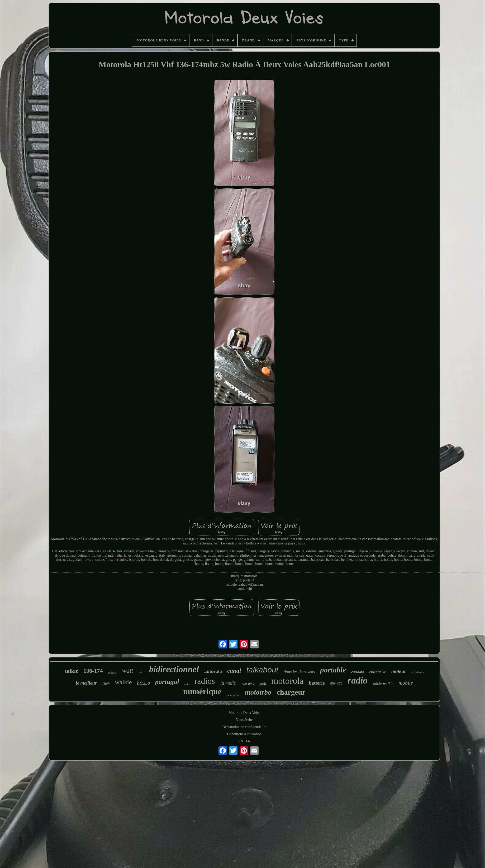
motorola (287, 681)
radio (358, 680)
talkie (72, 671)
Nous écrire (244, 720)
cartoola (357, 672)
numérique (203, 692)
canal (234, 671)
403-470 (336, 684)
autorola (213, 672)
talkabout (262, 670)
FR (248, 741)
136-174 (93, 671)
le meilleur (86, 683)
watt (128, 670)
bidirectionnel (174, 669)
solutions (418, 672)
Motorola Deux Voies (244, 713)
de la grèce (233, 695)
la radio (228, 683)
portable (333, 670)
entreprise (378, 672)
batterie (317, 683)
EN (241, 741)
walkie (123, 682)
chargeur (291, 692)
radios (205, 681)
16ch (106, 684)
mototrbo (258, 692)
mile (187, 684)
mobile (406, 683)
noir (141, 672)
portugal (167, 682)
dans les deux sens (299, 672)
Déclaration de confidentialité (244, 727)
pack (263, 684)
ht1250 (144, 683)
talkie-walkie (383, 684)
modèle (112, 673)
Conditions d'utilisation (244, 734)
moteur (399, 671)
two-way (248, 684)
